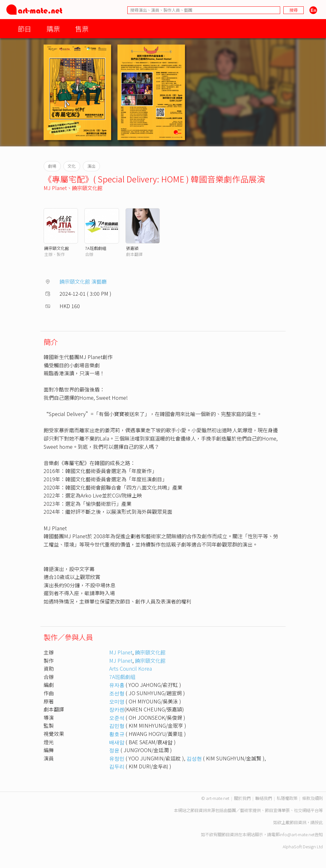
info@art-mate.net (297, 834)
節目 (25, 28)
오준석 (117, 717)
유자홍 (117, 685)
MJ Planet (55, 188)
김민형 (117, 725)
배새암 (117, 742)
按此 (319, 822)
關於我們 (242, 798)
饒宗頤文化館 (87, 188)
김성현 (194, 758)
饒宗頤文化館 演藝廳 (83, 281)
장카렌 (117, 709)
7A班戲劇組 (96, 248)
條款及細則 (312, 798)
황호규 (117, 734)
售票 (82, 28)
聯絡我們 (264, 798)
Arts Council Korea (131, 668)
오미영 (117, 701)
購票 (53, 28)
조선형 (117, 693)
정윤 (114, 750)
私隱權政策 (287, 798)
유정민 (117, 758)
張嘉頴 (132, 248)
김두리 (117, 766)
